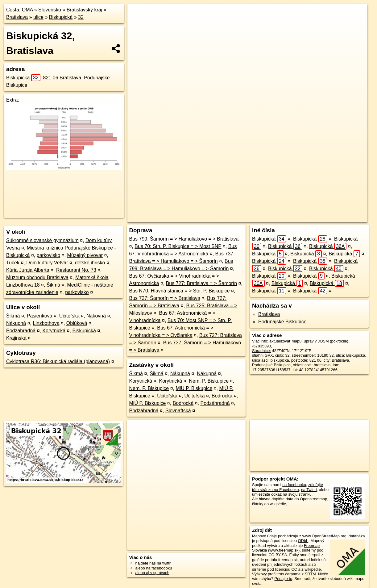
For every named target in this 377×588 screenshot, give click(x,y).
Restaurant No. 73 (76, 270)
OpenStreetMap (248, 218)
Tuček (13, 263)
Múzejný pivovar (85, 255)
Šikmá (53, 285)
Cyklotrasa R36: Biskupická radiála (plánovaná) (58, 361)
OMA (27, 10)
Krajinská (16, 338)
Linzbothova (46, 323)
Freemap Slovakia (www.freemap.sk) (286, 548)
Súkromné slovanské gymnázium (42, 240)
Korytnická (54, 331)
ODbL (303, 541)
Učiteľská (69, 316)
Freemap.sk (280, 218)
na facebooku (294, 485)
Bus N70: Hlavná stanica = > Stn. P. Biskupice (180, 291)
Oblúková (77, 323)
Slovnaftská (178, 411)
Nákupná (16, 323)
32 (81, 17)
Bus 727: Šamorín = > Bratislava (165, 298)
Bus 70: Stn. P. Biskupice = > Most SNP (178, 246)
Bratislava (17, 17)
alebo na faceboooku (154, 568)
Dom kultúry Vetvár (47, 263)
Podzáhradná (21, 331)
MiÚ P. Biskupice (194, 388)
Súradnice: (261, 351)
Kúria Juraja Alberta (28, 270)
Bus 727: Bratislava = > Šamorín (201, 283)
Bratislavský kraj (85, 10)
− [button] (138, 24)
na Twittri (309, 490)
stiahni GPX (263, 355)
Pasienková (40, 316)
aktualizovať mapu (285, 341)
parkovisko (48, 255)
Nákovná (96, 316)
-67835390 (261, 346)
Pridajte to (284, 579)
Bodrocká (222, 396)
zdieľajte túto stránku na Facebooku (288, 487)
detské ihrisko (90, 263)
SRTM (310, 574)
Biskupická (61, 17)
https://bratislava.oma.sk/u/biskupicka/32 (333, 218)
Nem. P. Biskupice (209, 381)
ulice (38, 17)
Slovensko (50, 10)
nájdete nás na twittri (153, 563)
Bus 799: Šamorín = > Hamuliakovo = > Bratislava (184, 239)
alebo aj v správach (152, 573)
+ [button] (138, 15)
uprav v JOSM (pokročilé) (326, 341)
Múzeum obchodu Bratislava (37, 277)
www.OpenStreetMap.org (324, 536)
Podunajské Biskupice (282, 322)
